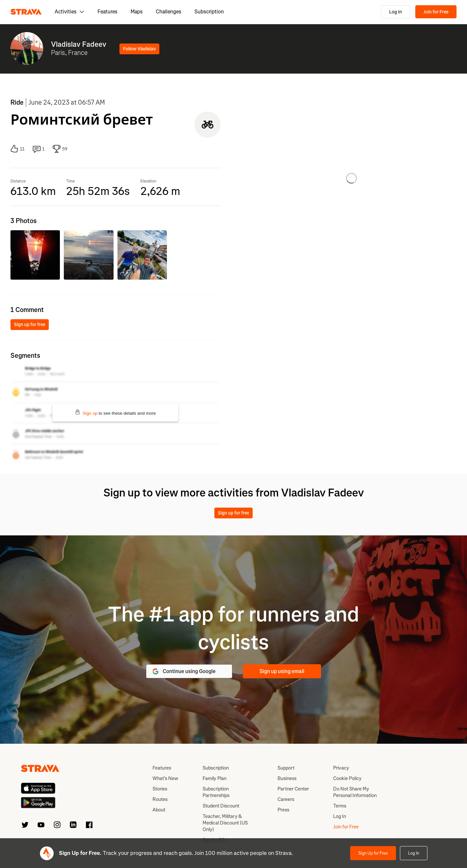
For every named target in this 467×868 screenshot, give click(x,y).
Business (287, 778)
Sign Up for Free (373, 853)
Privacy (341, 768)
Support (286, 768)
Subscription (209, 12)
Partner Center (293, 789)
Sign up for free (30, 325)
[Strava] (26, 12)
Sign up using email (282, 671)
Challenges (169, 12)
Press (283, 810)
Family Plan (215, 778)
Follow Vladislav (139, 49)
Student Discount (221, 806)
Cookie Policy (347, 778)
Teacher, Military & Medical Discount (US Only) (225, 823)
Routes (160, 799)
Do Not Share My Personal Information (355, 792)
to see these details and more (115, 413)
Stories (160, 789)
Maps (137, 12)
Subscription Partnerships (216, 792)
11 (18, 149)
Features (108, 12)
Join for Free (436, 12)
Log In (395, 12)
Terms (340, 806)
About (159, 810)
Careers (286, 799)
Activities (70, 12)
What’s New (165, 778)
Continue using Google (184, 671)
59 (60, 149)
